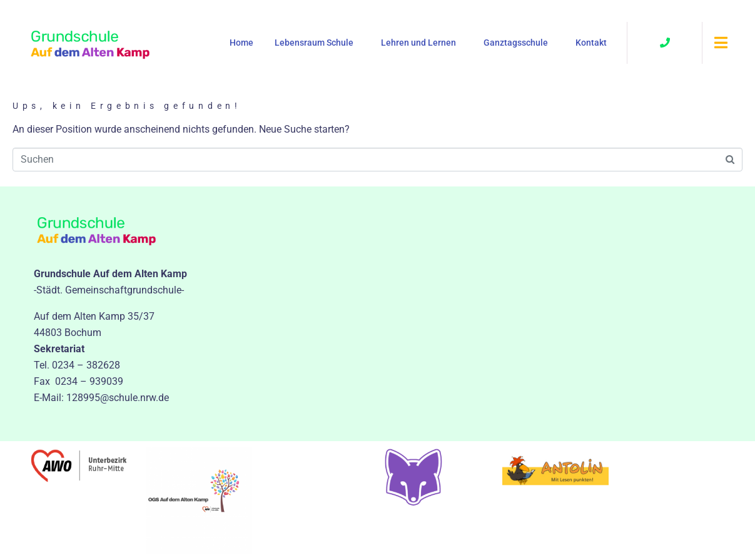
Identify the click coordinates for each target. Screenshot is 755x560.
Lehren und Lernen (418, 43)
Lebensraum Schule (314, 43)
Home (241, 43)
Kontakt (591, 43)
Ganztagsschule (516, 43)
